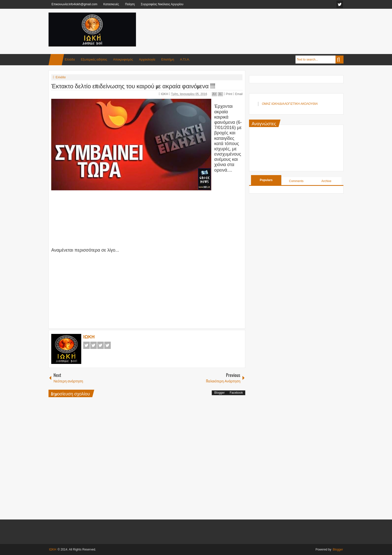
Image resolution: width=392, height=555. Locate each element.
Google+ (100, 345)
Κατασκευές (111, 4)
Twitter (93, 345)
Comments (296, 181)
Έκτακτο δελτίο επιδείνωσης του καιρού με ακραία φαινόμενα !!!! (133, 86)
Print (228, 94)
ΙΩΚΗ (165, 94)
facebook (340, 4)
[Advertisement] (252, 25)
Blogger (219, 393)
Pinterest (107, 345)
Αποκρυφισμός (123, 60)
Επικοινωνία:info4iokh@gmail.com (74, 4)
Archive (326, 181)
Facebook (86, 345)
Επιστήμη (168, 60)
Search (339, 60)
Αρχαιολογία (147, 60)
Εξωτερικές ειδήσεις (94, 60)
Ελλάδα (70, 60)
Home (56, 60)
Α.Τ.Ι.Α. (185, 60)
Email (238, 94)
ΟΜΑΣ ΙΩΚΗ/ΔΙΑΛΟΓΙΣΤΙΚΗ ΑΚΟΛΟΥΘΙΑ (290, 104)
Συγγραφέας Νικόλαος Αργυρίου (162, 4)
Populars (266, 180)
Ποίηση (130, 4)
